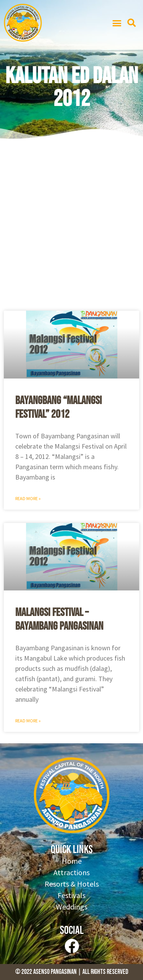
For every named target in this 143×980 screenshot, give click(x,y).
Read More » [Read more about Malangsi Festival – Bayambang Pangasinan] (28, 721)
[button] (117, 23)
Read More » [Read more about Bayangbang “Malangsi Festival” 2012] (28, 498)
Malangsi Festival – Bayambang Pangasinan (59, 619)
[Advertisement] (71, 228)
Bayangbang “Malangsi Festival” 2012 (59, 407)
